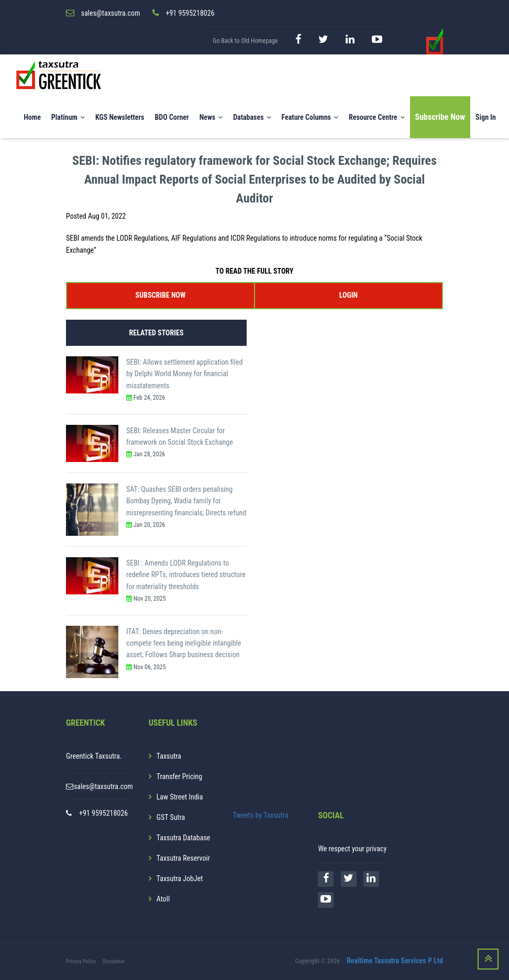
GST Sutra (171, 817)
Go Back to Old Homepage (245, 41)
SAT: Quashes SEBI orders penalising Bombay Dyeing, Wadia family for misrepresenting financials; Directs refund (186, 501)
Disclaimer (114, 961)
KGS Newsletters (120, 117)
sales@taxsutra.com (103, 786)
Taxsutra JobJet (180, 878)
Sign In (486, 117)
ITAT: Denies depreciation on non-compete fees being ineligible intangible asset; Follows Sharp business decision (184, 643)
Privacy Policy (81, 961)
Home (32, 117)
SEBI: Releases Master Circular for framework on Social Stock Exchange (180, 436)
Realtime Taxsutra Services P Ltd (395, 961)
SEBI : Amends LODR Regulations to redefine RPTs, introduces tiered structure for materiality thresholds (186, 575)
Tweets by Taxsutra (261, 815)
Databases (252, 117)
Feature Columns (310, 117)
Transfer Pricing (180, 776)
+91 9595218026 (103, 813)
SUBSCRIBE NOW (161, 295)
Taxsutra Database (184, 838)
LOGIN (348, 295)
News (211, 117)
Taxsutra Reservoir (183, 858)
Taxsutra (169, 756)
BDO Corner (171, 117)
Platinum (68, 117)
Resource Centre (377, 117)
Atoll (163, 899)
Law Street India (180, 797)
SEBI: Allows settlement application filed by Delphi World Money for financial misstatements (184, 374)
